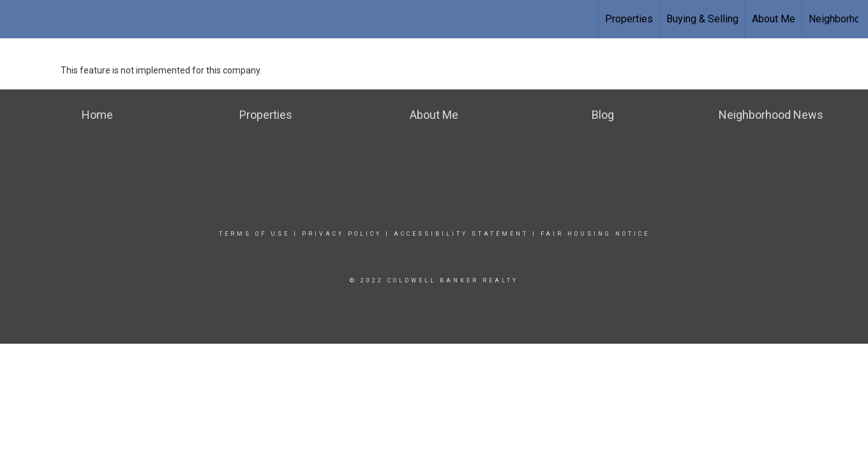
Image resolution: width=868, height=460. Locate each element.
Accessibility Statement (461, 234)
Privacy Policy (342, 234)
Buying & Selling (702, 19)
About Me (774, 19)
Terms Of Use (254, 234)
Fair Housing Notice (595, 234)
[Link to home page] (16, 19)
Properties (629, 19)
